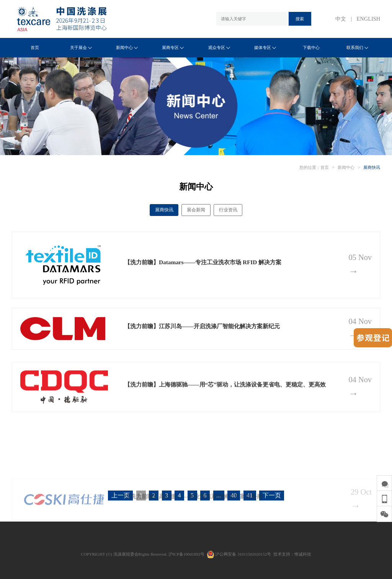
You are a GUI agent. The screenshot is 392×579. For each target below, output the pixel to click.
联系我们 (357, 47)
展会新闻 (196, 210)
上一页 (121, 495)
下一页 (272, 495)
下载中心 (311, 47)
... (219, 495)
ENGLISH (369, 19)
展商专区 (173, 47)
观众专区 (219, 47)
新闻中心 (127, 47)
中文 (341, 19)
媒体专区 (265, 47)
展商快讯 (372, 167)
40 (234, 495)
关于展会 (81, 47)
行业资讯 (228, 210)
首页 (35, 47)
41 (250, 495)
